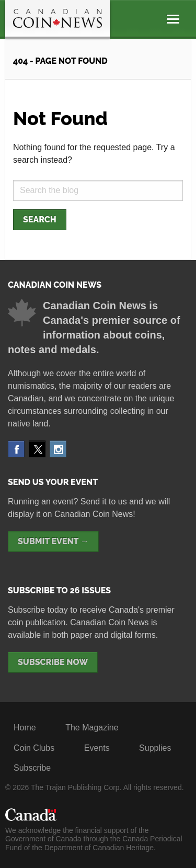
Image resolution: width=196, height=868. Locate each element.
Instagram (58, 449)
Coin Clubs (34, 748)
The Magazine (92, 728)
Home (25, 728)
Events (97, 748)
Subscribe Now (53, 662)
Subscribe (32, 768)
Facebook (16, 449)
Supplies (155, 748)
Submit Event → (53, 541)
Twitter (37, 449)
